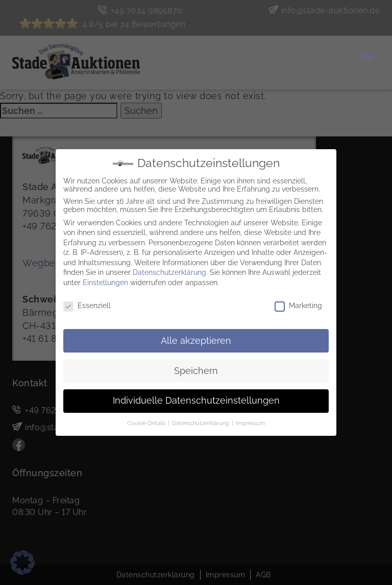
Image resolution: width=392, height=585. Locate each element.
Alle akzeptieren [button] (196, 338)
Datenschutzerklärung (169, 270)
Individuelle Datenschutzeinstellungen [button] (196, 398)
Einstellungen (105, 279)
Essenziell (87, 302)
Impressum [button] (250, 420)
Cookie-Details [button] (147, 420)
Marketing (298, 302)
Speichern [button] (196, 368)
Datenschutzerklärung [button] (201, 420)
